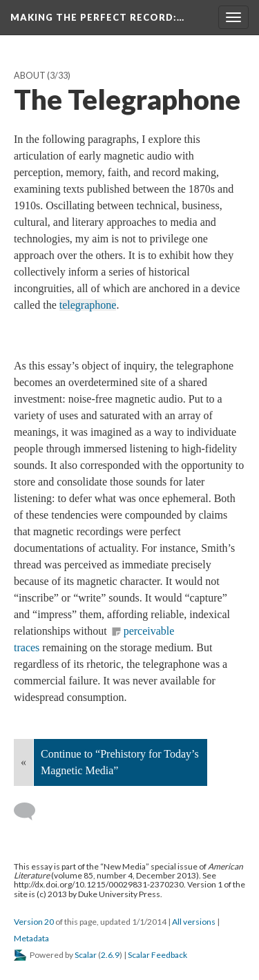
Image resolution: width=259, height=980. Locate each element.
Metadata (31, 938)
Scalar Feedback (157, 955)
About (30, 76)
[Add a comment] (31, 811)
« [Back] (23, 762)
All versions (194, 922)
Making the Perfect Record (97, 17)
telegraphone (88, 305)
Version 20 (34, 922)
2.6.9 (110, 955)
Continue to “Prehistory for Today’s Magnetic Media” (120, 762)
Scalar (86, 955)
